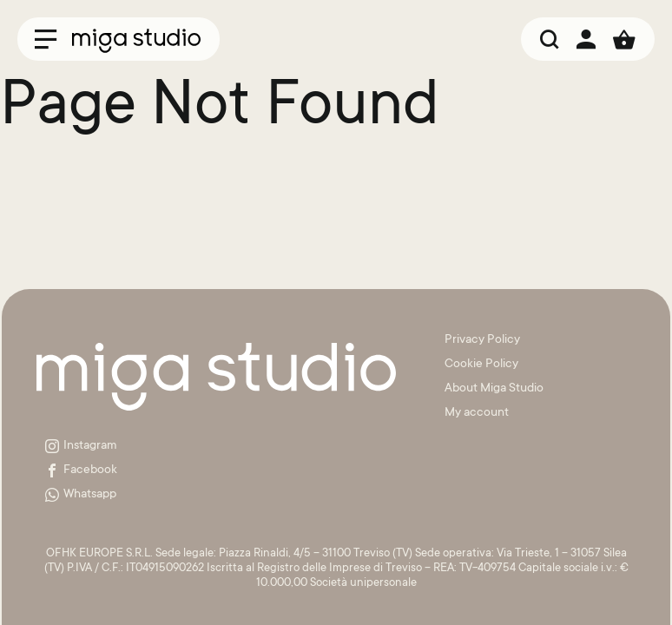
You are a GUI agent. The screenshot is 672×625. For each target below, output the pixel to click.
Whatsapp (81, 495)
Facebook (81, 470)
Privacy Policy (482, 340)
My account (477, 413)
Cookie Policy (481, 365)
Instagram (81, 446)
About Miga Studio (494, 389)
